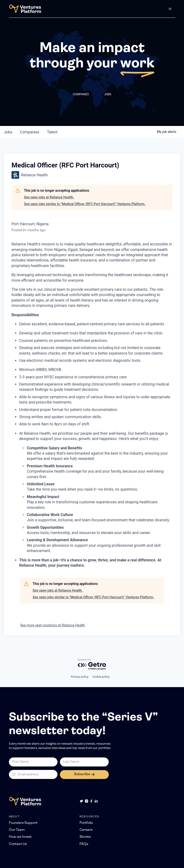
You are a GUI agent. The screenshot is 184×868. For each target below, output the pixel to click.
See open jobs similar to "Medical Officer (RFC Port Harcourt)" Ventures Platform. (85, 204)
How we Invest (20, 837)
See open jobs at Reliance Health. (49, 197)
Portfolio (86, 823)
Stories (85, 837)
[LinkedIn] (96, 801)
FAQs (84, 844)
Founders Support (23, 823)
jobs (8, 132)
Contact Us (18, 844)
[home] (25, 9)
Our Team (17, 830)
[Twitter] (81, 801)
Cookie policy (101, 677)
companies (30, 132)
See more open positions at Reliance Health (53, 625)
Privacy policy (80, 677)
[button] (170, 9)
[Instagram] (86, 801)
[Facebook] (91, 801)
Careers (86, 830)
